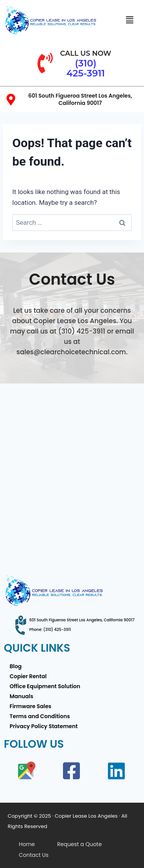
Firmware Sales (31, 706)
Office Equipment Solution (45, 686)
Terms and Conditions (40, 716)
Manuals (22, 696)
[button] (129, 20)
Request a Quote (79, 844)
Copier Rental (28, 676)
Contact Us (34, 855)
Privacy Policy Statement (44, 726)
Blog (16, 666)
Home (27, 844)
